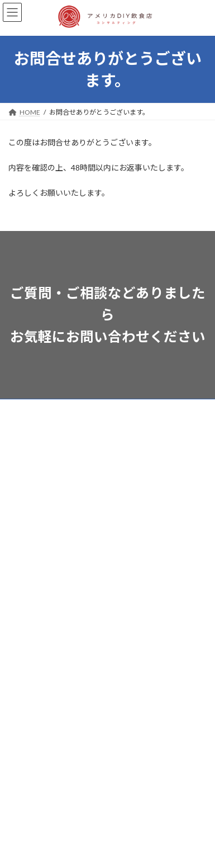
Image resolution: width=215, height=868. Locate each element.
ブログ (18, 492)
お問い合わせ (28, 533)
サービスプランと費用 (42, 430)
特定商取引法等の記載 (42, 554)
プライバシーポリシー (42, 575)
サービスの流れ (32, 450)
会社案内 (22, 513)
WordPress (60, 841)
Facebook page (108, 782)
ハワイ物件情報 (32, 471)
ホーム (18, 409)
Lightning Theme (111, 841)
